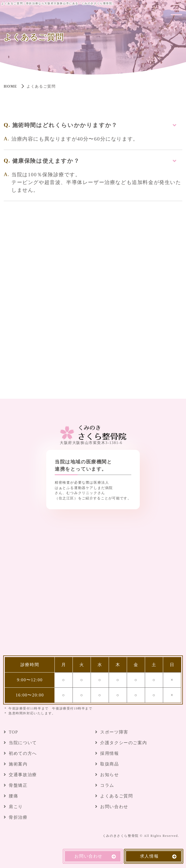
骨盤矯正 (18, 785)
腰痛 (13, 796)
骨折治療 (18, 817)
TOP (13, 732)
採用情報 (109, 753)
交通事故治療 (23, 775)
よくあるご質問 (117, 796)
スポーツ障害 (114, 732)
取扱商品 (109, 764)
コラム (107, 785)
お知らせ (109, 775)
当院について (23, 743)
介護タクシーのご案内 (124, 743)
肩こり (16, 807)
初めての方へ (23, 753)
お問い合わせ (114, 807)
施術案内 (18, 764)
